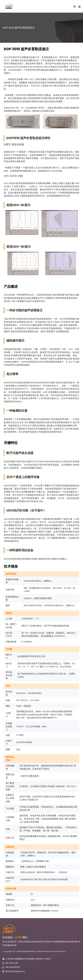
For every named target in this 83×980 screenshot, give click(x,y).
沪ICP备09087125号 (59, 951)
